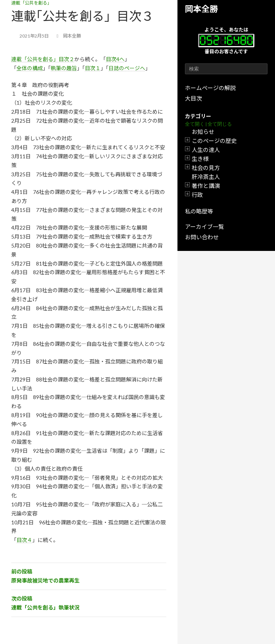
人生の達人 (206, 150)
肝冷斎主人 (206, 177)
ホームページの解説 (210, 88)
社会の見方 (206, 168)
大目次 (193, 98)
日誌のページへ (127, 68)
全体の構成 (30, 68)
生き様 (200, 159)
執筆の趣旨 (64, 68)
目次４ (24, 540)
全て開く (195, 124)
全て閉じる (220, 124)
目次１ (93, 68)
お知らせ (203, 132)
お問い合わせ (202, 237)
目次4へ (115, 59)
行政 (197, 195)
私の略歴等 (199, 211)
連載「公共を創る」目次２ (43, 59)
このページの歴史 (214, 141)
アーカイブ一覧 (204, 227)
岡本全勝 (201, 9)
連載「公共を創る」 (32, 3)
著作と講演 (206, 186)
